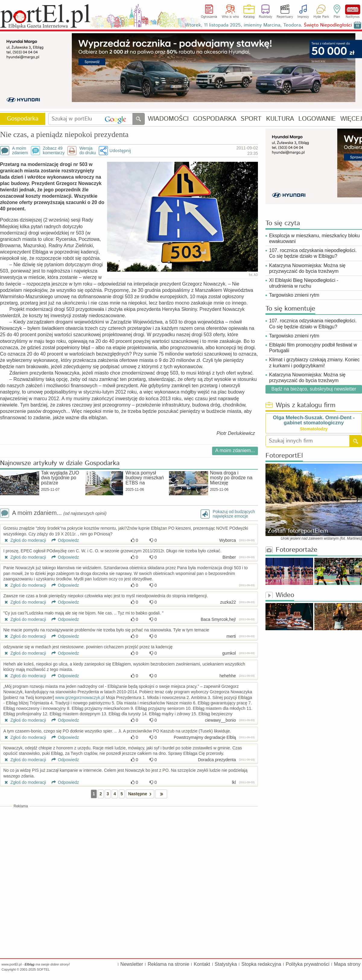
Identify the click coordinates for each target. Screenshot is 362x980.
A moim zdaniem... (235, 450)
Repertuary (285, 17)
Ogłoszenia (209, 17)
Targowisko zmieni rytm (294, 295)
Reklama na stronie (168, 964)
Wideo (280, 595)
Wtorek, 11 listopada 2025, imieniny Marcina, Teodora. (268, 25)
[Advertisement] (129, 853)
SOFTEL (43, 969)
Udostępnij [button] (120, 150)
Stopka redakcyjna (261, 964)
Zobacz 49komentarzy (54, 151)
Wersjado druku (87, 151)
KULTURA (280, 119)
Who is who (230, 17)
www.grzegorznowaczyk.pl (80, 697)
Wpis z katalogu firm (300, 405)
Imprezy (303, 17)
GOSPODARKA (215, 119)
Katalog (249, 17)
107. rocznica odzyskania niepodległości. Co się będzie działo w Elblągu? (313, 253)
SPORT (251, 119)
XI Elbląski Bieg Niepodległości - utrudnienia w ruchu (304, 283)
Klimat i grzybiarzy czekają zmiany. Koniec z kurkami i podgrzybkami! (314, 362)
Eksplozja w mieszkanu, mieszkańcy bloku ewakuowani (314, 238)
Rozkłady (265, 17)
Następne (141, 794)
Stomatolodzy (314, 429)
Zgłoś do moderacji (25, 540)
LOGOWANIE (317, 119)
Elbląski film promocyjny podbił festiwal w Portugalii (313, 348)
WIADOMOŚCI (168, 119)
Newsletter (132, 964)
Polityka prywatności (308, 964)
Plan (337, 17)
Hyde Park (321, 17)
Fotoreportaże (291, 550)
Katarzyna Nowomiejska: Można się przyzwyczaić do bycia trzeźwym (307, 268)
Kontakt (202, 964)
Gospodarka (23, 119)
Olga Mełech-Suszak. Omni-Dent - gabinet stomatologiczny (314, 420)
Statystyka (226, 964)
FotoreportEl (284, 456)
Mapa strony (347, 964)
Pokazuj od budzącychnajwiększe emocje (234, 514)
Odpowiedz (63, 540)
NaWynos (353, 10)
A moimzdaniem (20, 151)
